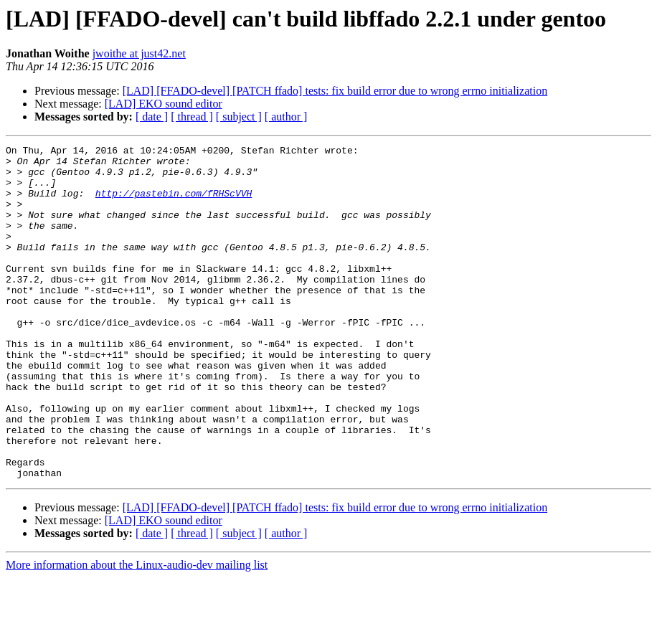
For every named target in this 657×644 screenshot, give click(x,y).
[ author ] (286, 117)
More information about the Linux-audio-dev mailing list (137, 631)
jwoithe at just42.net (139, 53)
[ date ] (152, 117)
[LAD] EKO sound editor (164, 104)
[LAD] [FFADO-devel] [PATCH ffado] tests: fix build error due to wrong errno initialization (335, 91)
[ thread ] (192, 117)
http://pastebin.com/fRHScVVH (174, 204)
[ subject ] (239, 117)
